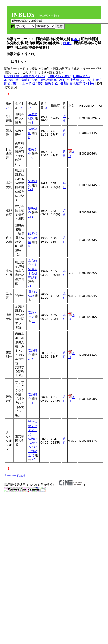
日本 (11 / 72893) (60, 76)
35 (30, 286)
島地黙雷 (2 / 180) (82, 84)
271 (31, 189)
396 (31, 359)
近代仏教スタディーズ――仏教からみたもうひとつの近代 (33, 439)
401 (31, 403)
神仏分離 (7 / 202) (27, 80)
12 (33, 321)
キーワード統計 (15, 476)
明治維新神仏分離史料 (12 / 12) (25, 76)
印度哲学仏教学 (33, 238)
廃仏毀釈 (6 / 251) (53, 80)
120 (31, 158)
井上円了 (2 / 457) (31, 84)
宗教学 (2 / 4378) (56, 84)
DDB (67, 43)
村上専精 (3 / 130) (79, 80)
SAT (76, 39)
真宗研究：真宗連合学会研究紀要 (33, 269)
